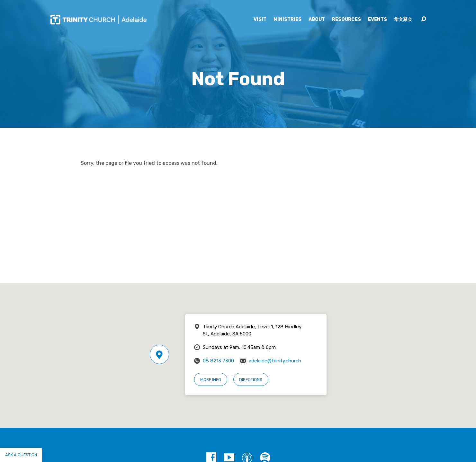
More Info (211, 380)
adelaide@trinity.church (275, 361)
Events (377, 20)
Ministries (287, 20)
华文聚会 (403, 20)
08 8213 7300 (218, 361)
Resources (346, 20)
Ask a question (21, 455)
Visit (260, 20)
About (317, 20)
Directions (251, 380)
